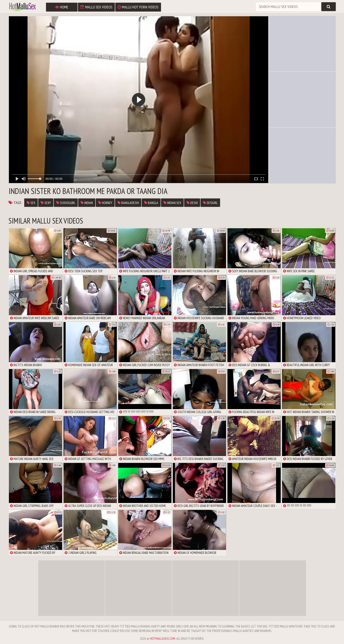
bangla (151, 203)
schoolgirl (66, 203)
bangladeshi (128, 203)
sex (31, 203)
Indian (87, 203)
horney (105, 203)
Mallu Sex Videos (96, 7)
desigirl (210, 203)
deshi (192, 203)
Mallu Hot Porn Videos (138, 7)
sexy (46, 203)
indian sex (172, 203)
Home (62, 7)
